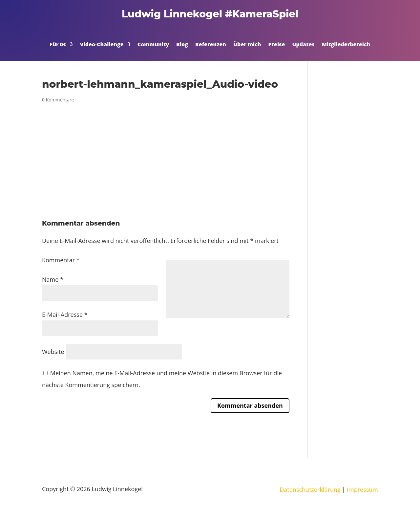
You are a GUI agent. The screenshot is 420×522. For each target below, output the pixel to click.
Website (53, 352)
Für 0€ (58, 45)
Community (153, 45)
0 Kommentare (58, 100)
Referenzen (211, 45)
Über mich (247, 45)
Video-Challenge (102, 45)
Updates (303, 45)
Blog (182, 45)
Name (53, 279)
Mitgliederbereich (346, 45)
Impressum (362, 489)
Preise (277, 45)
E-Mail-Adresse (65, 315)
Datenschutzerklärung (310, 489)
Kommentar (61, 260)
